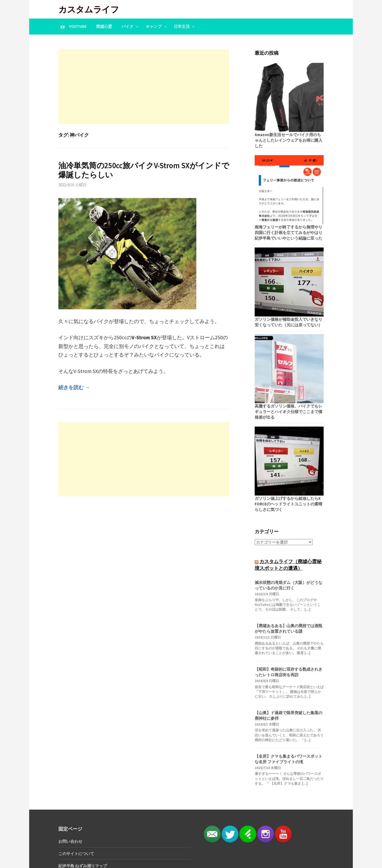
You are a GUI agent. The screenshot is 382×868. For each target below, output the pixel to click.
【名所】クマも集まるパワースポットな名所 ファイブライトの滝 (288, 759)
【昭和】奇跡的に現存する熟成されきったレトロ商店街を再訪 (288, 672)
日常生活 (182, 26)
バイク (127, 26)
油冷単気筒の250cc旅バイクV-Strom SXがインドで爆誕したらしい (144, 170)
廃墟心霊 (104, 26)
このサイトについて (76, 854)
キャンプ (154, 26)
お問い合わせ (70, 841)
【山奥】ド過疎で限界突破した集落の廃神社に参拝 (288, 715)
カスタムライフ (89, 9)
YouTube (78, 26)
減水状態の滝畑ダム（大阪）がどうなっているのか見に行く (288, 585)
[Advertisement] (144, 87)
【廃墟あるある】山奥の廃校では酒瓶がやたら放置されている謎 (288, 628)
